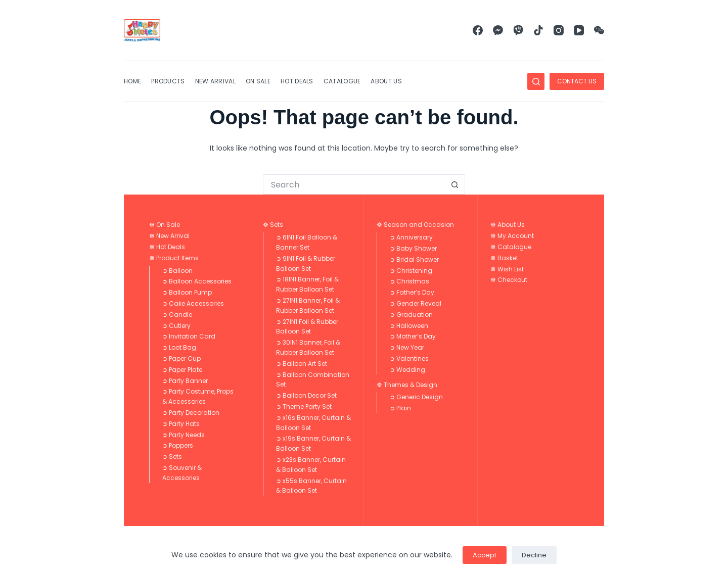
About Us (386, 81)
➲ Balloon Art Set (302, 364)
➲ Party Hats (181, 424)
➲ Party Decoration (191, 413)
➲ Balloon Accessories (197, 281)
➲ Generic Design (416, 397)
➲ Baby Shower (413, 248)
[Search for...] (354, 184)
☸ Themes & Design (407, 385)
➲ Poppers (178, 445)
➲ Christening (411, 271)
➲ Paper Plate (182, 370)
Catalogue (342, 81)
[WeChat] (599, 30)
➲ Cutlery (176, 326)
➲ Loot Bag (179, 347)
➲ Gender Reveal (416, 303)
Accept (485, 555)
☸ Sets (273, 225)
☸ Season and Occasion (415, 225)
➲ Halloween (409, 326)
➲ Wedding (407, 370)
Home (132, 81)
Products (168, 81)
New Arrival (215, 81)
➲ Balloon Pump (187, 292)
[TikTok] (538, 30)
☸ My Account (512, 236)
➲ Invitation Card (189, 336)
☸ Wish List (507, 269)
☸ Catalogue (511, 247)
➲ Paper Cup (181, 358)
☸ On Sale (165, 225)
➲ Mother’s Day (413, 336)
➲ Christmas (409, 281)
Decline (534, 555)
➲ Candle (177, 315)
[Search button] (455, 184)
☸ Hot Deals (167, 247)
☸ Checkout (509, 280)
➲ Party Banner (185, 381)
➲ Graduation (411, 315)
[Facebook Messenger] (498, 30)
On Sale (258, 81)
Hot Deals (297, 81)
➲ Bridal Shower (414, 259)
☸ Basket (504, 258)
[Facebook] (478, 30)
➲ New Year (407, 347)
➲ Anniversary (411, 237)
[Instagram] (559, 30)
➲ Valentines (409, 358)
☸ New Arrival (169, 236)
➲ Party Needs (184, 435)
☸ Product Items (174, 258)
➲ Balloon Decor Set (306, 395)
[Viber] (518, 30)
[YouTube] (579, 30)
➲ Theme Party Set (304, 406)
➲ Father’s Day (412, 292)
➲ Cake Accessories (193, 303)
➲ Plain (400, 408)
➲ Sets (172, 457)
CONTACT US (577, 81)
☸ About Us (508, 225)
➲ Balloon (177, 271)
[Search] (536, 81)
